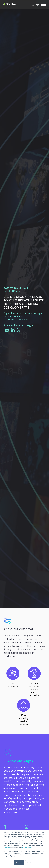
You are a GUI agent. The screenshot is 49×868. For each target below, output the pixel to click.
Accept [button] (19, 863)
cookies (7, 848)
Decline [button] (30, 863)
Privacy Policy (27, 848)
